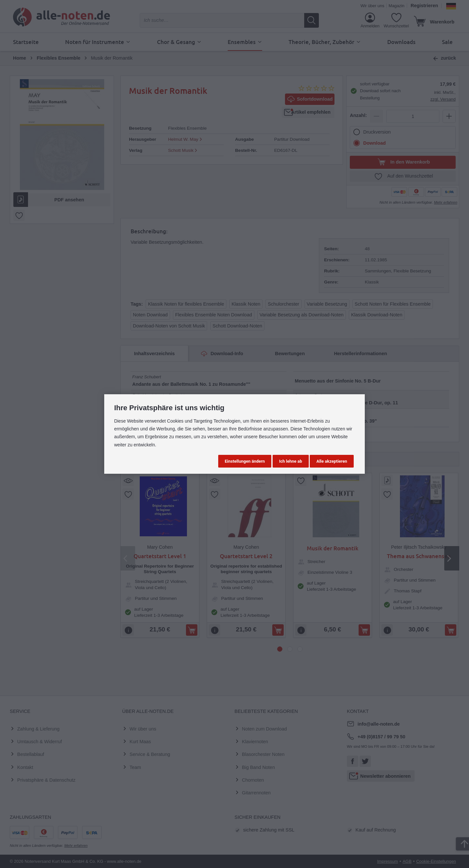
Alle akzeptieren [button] (332, 461)
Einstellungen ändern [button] (245, 461)
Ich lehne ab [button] (291, 461)
